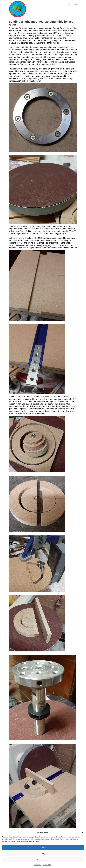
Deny (43, 854)
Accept (43, 847)
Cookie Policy (38, 865)
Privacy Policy (47, 865)
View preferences (43, 860)
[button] (83, 832)
